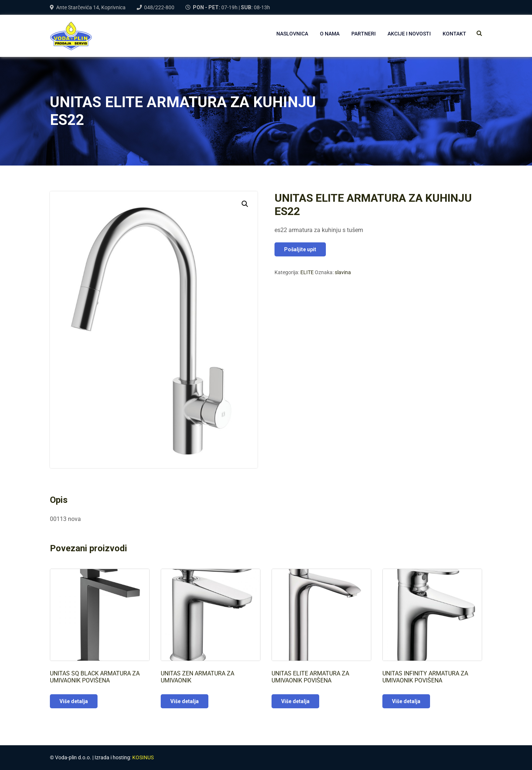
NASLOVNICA (292, 34)
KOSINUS (143, 757)
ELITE (307, 272)
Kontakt (454, 34)
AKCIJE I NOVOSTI (409, 34)
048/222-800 (159, 7)
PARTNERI (364, 34)
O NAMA (330, 34)
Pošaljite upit (300, 249)
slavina (343, 272)
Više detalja (74, 701)
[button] (245, 204)
